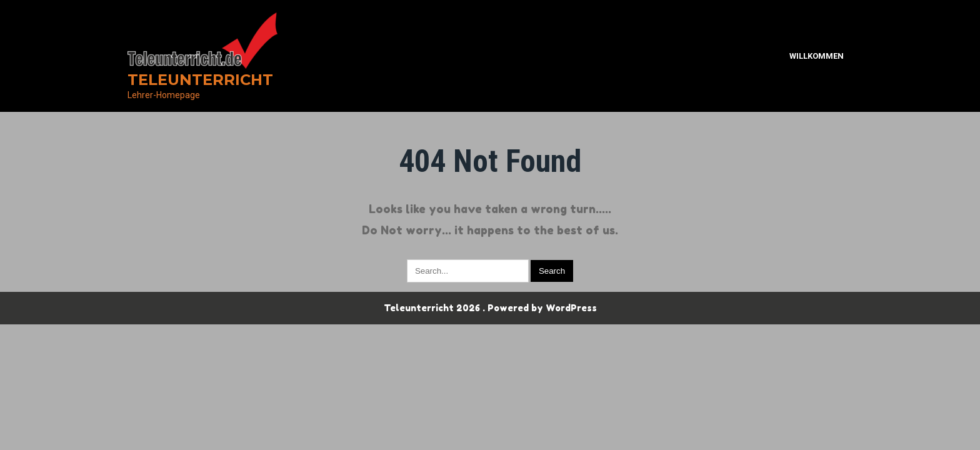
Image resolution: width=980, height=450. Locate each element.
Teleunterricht (200, 80)
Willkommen (817, 56)
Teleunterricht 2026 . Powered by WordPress (490, 308)
